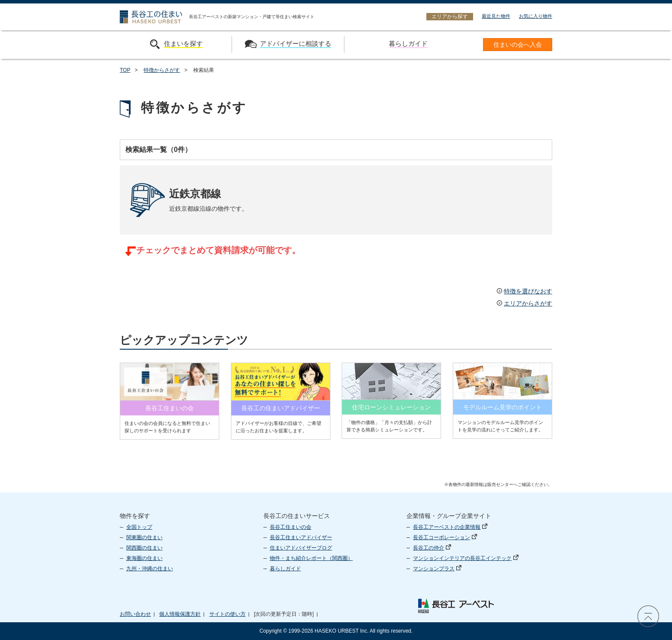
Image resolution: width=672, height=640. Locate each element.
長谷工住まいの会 (291, 527)
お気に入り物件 (536, 16)
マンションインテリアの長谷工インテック (466, 558)
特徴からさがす (162, 70)
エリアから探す (450, 16)
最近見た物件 (496, 16)
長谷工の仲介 (432, 548)
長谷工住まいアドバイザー (301, 537)
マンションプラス (437, 569)
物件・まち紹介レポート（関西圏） (311, 558)
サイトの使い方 (227, 614)
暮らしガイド (285, 569)
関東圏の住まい (144, 537)
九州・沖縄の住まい (150, 569)
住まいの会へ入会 (518, 45)
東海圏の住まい (144, 558)
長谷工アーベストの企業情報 (450, 527)
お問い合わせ (135, 614)
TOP (125, 70)
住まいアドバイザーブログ (301, 548)
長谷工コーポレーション (445, 537)
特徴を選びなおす (525, 291)
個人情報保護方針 (180, 614)
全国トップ (139, 527)
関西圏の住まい (144, 548)
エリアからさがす (525, 303)
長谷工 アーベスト (456, 606)
